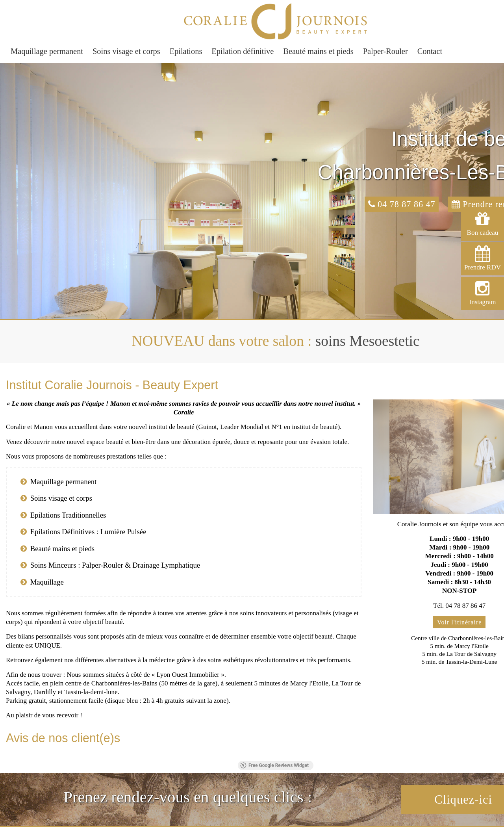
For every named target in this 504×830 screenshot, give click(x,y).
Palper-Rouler (385, 51)
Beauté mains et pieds (318, 51)
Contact (430, 51)
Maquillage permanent (47, 51)
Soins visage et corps (126, 51)
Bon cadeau (483, 224)
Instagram (483, 293)
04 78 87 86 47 (402, 204)
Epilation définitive (243, 51)
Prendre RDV (483, 258)
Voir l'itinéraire (459, 622)
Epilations (186, 51)
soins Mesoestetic (368, 341)
